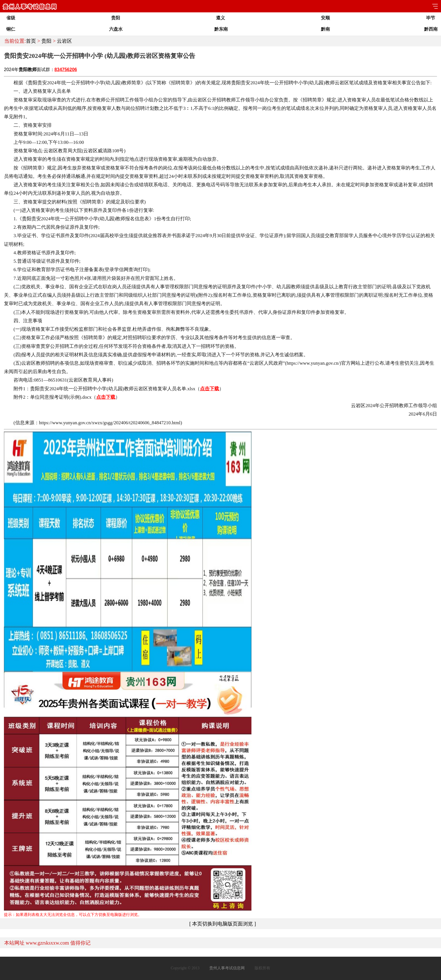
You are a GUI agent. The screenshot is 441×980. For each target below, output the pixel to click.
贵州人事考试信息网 (227, 968)
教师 (32, 70)
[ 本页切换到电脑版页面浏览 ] (223, 924)
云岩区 (64, 41)
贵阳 (46, 41)
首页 (31, 41)
